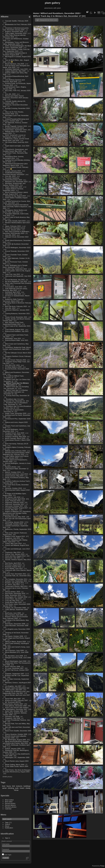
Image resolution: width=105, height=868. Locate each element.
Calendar (8, 809)
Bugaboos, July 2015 (13, 538)
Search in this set (49, 20)
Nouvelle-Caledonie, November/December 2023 (12, 179)
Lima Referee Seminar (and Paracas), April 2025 (14, 81)
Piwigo (102, 866)
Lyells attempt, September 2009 (16, 609)
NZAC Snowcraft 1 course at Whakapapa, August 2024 (14, 136)
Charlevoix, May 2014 (13, 552)
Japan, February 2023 (13, 226)
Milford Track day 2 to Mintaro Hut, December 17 (16, 384)
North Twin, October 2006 (14, 711)
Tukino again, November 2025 (16, 33)
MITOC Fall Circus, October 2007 (17, 670)
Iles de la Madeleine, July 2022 (16, 281)
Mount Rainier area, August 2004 (17, 761)
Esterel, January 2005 (13, 748)
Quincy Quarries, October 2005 (16, 734)
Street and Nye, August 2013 (15, 556)
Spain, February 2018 (13, 501)
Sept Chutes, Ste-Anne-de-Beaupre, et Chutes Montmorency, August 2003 (17, 771)
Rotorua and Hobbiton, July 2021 (17, 331)
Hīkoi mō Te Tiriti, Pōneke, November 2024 (13, 113)
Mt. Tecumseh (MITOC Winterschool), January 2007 (13, 703)
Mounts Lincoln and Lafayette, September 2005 (15, 737)
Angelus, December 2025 (14, 31)
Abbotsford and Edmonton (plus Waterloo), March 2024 (15, 164)
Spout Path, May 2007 (13, 699)
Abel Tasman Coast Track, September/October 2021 (13, 323)
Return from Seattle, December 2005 (18, 731)
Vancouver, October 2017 (14, 506)
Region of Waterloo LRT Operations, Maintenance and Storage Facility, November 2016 (17, 513)
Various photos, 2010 (13, 592)
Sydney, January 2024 (13, 171)
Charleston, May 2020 (13, 435)
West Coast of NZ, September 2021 (18, 326)
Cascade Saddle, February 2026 (17, 21)
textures (19, 786)
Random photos (11, 467)
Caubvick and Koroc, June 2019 (16, 474)
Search (8, 824)
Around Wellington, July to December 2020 (13, 430)
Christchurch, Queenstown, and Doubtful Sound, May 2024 (15, 150)
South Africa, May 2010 (13, 602)
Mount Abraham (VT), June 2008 (17, 652)
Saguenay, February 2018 (14, 502)
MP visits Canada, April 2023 (15, 221)
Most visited (9, 800)
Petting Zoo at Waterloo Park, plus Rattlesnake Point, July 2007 (16, 692)
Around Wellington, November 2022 (18, 247)
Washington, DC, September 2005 (17, 757)
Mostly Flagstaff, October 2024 (16, 126)
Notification (9, 828)
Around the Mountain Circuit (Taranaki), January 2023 (14, 229)
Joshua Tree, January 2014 (15, 554)
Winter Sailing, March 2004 (15, 765)
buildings (27, 786)
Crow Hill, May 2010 (12, 600)
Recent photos (10, 803)
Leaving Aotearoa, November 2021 (17, 313)
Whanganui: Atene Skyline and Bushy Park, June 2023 (15, 211)
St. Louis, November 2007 (14, 668)
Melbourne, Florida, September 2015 (18, 529)
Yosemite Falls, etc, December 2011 (18, 576)
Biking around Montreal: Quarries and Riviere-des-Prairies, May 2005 (16, 742)
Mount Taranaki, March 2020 (15, 438)
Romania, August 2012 (13, 567)
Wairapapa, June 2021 (13, 338)
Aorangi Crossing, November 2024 (17, 108)
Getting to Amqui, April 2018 (15, 499)
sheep (28, 788)
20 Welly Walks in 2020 (13, 367)
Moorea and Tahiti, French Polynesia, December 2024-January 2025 (16, 98)
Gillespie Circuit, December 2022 (17, 237)
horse (16, 790)
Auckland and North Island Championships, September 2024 (15, 129)
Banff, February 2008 (13, 666)
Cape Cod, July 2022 (13, 274)
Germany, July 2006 (12, 716)
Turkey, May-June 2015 (13, 543)
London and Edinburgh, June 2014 (17, 549)
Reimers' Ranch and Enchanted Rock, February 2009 (15, 617)
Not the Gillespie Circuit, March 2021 (18, 353)
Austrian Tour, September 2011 (16, 581)
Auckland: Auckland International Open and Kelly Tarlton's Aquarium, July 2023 (17, 206)
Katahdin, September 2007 (15, 674)
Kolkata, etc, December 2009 (15, 608)
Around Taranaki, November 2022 (17, 251)
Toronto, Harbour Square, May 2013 (18, 559)
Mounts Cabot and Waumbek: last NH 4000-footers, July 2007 (16, 689)
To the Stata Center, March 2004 (17, 766)
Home (36, 13)
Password (6, 849)
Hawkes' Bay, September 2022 (16, 269)
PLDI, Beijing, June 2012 (14, 568)
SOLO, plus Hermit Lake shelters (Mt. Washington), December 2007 (16, 708)
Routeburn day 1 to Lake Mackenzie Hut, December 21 (14, 400)
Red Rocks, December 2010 (15, 593)
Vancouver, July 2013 (13, 558)
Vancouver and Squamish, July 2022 (18, 276)
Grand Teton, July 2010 (13, 599)
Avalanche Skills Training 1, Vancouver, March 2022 (14, 300)
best (4, 786)
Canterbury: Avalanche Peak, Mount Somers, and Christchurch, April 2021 (17, 348)
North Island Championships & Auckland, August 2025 (15, 54)
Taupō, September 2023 (14, 187)
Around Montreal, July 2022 (15, 280)
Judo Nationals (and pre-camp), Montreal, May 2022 (15, 289)
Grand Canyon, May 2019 (14, 476)
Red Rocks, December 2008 (15, 624)
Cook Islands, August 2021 (15, 329)
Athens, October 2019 (13, 472)
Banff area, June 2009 (13, 613)
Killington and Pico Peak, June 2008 (18, 658)
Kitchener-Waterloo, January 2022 (17, 310)
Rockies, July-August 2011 (15, 583)
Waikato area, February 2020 (15, 451)
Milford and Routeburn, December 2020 (60, 13)
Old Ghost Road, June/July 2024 (17, 142)
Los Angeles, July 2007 (13, 686)
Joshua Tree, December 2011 (16, 574)
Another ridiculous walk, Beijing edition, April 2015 (15, 541)
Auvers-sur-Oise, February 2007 (17, 700)
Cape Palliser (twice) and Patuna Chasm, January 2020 (16, 457)
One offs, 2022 (10, 308)
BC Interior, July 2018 (13, 497)
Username (6, 844)
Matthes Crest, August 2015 (15, 536)
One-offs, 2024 (10, 176)
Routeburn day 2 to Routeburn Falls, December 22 (16, 403)
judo (17, 788)
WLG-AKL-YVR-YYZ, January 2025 (18, 90)
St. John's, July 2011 (12, 584)
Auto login (7, 855)
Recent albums (10, 805)
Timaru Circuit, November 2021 (16, 317)
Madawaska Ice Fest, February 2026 (18, 24)
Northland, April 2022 (13, 292)
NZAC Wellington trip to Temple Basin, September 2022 (15, 266)
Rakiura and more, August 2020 (16, 422)
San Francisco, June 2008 (14, 650)
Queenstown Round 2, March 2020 (17, 440)
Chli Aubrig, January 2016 (14, 522)
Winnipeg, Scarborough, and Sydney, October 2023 (14, 184)
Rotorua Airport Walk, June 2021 (17, 340)
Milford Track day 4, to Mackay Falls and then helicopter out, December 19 (16, 392)
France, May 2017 (12, 510)
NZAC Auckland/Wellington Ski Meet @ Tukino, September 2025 (17, 47)
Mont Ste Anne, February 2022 (16, 306)
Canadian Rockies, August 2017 (16, 508)
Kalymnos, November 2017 (15, 504)
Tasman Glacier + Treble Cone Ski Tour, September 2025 (16, 50)
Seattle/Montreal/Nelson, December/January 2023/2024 (14, 173)
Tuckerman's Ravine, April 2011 (16, 586)
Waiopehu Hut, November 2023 (16, 182)
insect (22, 788)
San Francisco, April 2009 (14, 615)
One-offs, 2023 (10, 235)
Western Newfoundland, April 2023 (17, 223)
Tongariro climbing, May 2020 (16, 436)
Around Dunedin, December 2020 (17, 369)
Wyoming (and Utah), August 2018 (17, 490)
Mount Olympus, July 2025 (15, 64)
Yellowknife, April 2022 (13, 294)
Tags (7, 822)
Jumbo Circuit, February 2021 (16, 360)
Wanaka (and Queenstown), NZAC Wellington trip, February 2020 (16, 453)
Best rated (9, 802)
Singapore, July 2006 (13, 718)
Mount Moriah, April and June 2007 (17, 695)
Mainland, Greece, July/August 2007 (18, 683)
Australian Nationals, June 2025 (16, 69)
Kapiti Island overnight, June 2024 (17, 146)
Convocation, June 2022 (14, 287)
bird (13, 786)
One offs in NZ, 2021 (12, 365)
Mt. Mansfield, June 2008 (14, 656)
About (7, 826)
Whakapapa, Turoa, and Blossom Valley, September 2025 (16, 43)
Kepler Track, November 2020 (16, 413)
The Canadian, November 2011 (16, 579)
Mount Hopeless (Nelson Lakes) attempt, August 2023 (15, 193)
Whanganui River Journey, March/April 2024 (13, 157)
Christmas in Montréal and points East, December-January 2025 (16, 29)
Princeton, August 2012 (13, 565)
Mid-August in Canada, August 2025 (18, 56)
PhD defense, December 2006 (16, 706)
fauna (9, 786)
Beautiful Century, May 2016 (15, 517)
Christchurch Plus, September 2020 (18, 419)
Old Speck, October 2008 (14, 636)
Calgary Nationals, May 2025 (15, 71)
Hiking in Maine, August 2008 (15, 642)
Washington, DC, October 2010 (16, 597)
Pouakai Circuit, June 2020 (15, 433)
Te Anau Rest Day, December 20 (18, 395)
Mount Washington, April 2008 (16, 661)
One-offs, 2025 (10, 94)
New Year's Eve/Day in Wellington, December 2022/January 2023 (16, 232)
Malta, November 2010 (13, 595)
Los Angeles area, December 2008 (17, 629)
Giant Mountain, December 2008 (17, 625)
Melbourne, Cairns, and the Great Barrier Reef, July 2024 (16, 139)
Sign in (8, 838)
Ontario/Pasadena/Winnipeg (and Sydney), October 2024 (16, 120)
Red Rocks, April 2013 (13, 563)
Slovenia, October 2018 (13, 488)
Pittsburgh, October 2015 (14, 524)
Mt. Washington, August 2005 (16, 740)
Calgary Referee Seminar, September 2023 (13, 190)
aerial (4, 788)
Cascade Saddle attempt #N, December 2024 (14, 102)
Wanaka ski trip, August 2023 (15, 196)
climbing (11, 788)
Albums (5, 17)
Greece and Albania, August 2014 (17, 545)
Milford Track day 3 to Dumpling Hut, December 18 (16, 387)
